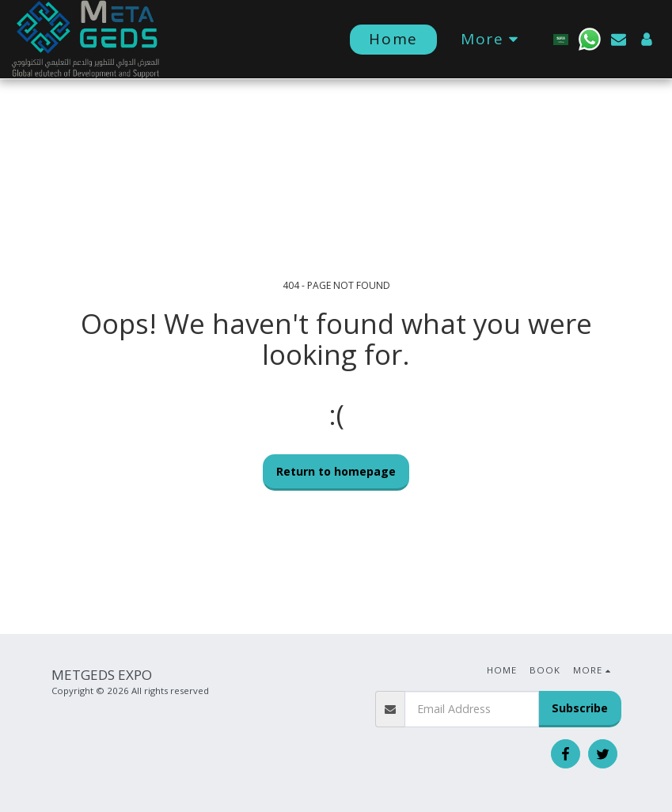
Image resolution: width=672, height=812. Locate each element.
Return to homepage (336, 471)
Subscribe (580, 708)
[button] (590, 39)
